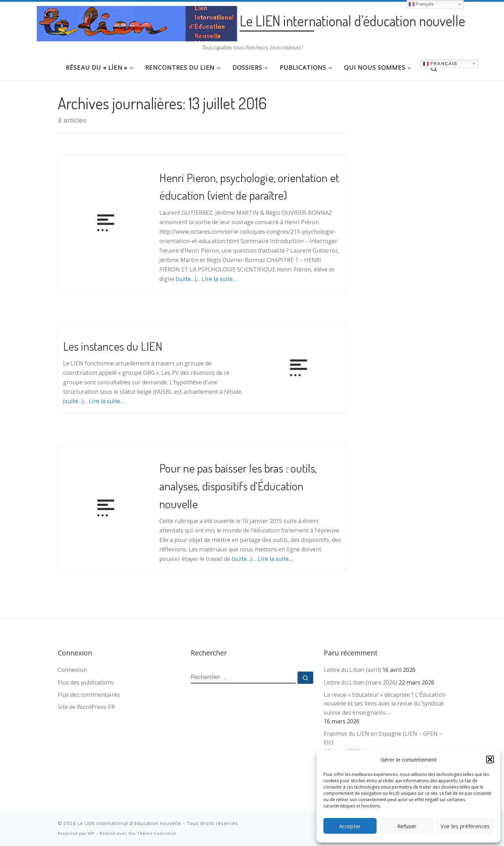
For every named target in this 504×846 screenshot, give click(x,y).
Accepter (350, 826)
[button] (490, 759)
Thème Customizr (157, 833)
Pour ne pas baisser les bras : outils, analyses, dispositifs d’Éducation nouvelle (238, 486)
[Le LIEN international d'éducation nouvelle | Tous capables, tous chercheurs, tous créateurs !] (137, 21)
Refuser (407, 826)
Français (440, 63)
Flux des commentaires (89, 695)
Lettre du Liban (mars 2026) (360, 682)
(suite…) (186, 279)
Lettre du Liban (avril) (352, 670)
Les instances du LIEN (113, 346)
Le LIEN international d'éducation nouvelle (129, 823)
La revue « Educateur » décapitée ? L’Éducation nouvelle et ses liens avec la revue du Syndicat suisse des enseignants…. (385, 703)
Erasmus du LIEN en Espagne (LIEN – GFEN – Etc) (383, 738)
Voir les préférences (465, 826)
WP (91, 833)
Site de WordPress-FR (86, 707)
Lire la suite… (219, 279)
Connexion (72, 670)
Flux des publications (86, 682)
